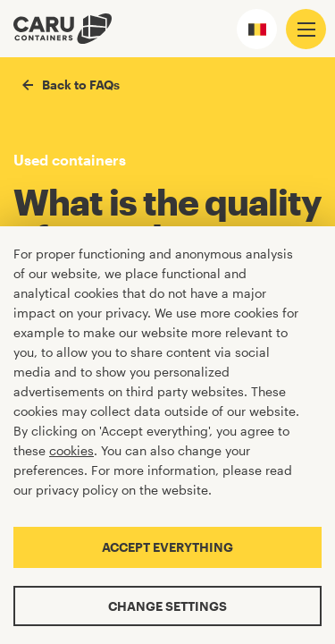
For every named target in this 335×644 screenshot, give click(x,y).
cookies (71, 450)
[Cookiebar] (167, 435)
